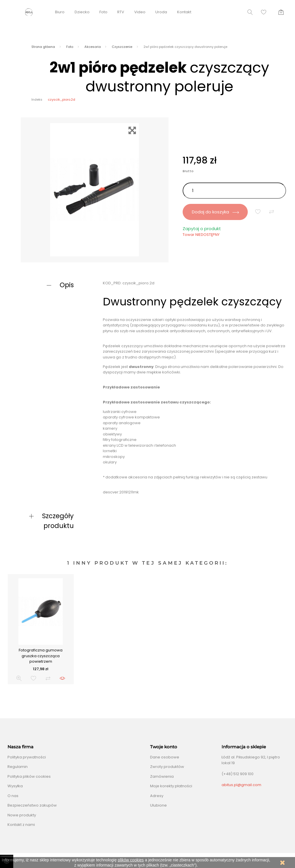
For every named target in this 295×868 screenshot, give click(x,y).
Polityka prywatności (27, 757)
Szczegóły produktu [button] (58, 521)
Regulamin (18, 767)
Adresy (157, 796)
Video (140, 12)
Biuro (60, 12)
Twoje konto (164, 747)
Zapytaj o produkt (202, 229)
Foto (103, 12)
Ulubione (158, 805)
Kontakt (184, 12)
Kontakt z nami (21, 825)
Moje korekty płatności (171, 786)
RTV (121, 12)
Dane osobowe (165, 757)
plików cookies (131, 860)
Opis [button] (67, 285)
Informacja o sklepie (244, 747)
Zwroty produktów (167, 767)
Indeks (37, 99)
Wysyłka (15, 786)
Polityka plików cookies (29, 776)
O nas (13, 796)
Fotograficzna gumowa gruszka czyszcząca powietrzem (41, 656)
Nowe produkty (22, 815)
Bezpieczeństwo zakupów (32, 805)
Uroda (161, 12)
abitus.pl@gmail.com (241, 785)
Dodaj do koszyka (215, 212)
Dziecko (82, 12)
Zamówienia (162, 776)
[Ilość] (234, 191)
